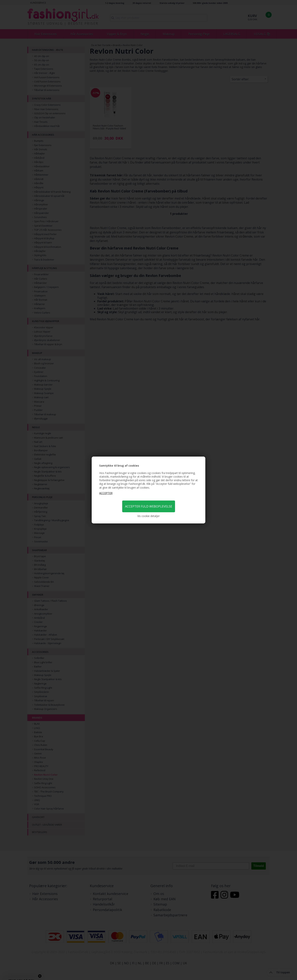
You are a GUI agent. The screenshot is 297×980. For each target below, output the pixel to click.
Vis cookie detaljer (148, 516)
